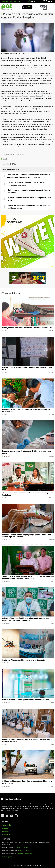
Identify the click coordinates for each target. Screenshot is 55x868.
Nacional (7, 456)
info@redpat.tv (7, 857)
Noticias (6, 663)
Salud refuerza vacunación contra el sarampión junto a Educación (29, 191)
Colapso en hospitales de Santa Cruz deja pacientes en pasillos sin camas (29, 207)
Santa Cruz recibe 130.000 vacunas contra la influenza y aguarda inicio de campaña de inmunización (28, 176)
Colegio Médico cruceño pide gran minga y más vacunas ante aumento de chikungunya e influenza (26, 619)
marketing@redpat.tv (25, 854)
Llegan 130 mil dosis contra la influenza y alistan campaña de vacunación (26, 184)
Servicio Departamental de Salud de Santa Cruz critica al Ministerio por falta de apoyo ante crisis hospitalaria (28, 577)
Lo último (4, 1)
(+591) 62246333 (22, 848)
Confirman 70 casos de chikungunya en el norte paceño (23, 660)
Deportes (5, 831)
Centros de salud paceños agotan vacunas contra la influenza (26, 700)
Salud (5, 159)
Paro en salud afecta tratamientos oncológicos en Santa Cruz (30, 199)
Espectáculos (7, 834)
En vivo (26, 7)
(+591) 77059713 (23, 851)
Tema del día (7, 825)
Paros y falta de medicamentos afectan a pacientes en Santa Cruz (27, 328)
